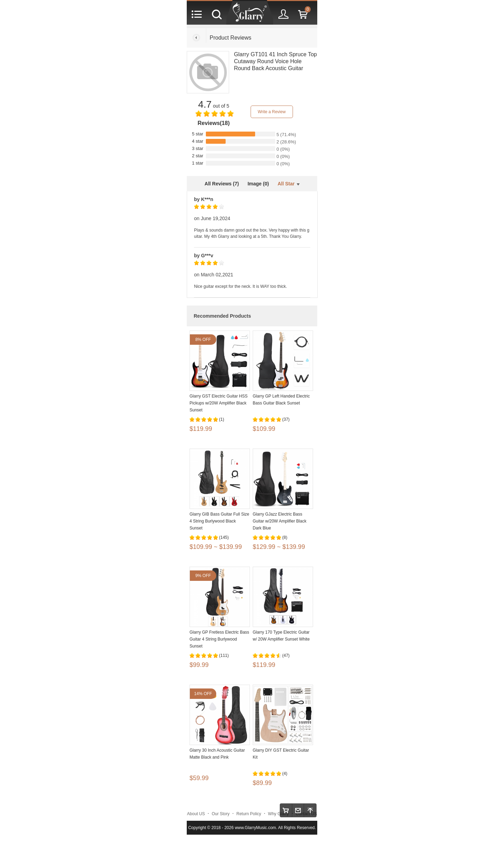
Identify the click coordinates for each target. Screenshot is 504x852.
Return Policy (249, 814)
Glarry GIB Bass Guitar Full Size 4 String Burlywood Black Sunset (219, 521)
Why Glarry (278, 814)
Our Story (221, 814)
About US (196, 814)
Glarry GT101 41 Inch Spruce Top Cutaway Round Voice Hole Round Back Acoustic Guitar (275, 61)
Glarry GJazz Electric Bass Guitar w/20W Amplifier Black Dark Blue (280, 521)
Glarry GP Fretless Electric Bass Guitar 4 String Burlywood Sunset (219, 639)
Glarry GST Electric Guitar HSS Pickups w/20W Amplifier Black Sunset (219, 403)
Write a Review (271, 112)
